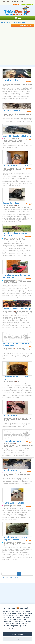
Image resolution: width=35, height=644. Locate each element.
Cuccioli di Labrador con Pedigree (17, 309)
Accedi (16, 5)
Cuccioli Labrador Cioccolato (15, 165)
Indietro (5, 574)
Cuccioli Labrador (10, 415)
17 (7, 577)
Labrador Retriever (11, 80)
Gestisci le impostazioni (17, 639)
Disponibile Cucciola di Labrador (17, 136)
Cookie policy (22, 629)
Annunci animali (6, 2)
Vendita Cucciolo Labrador (14, 503)
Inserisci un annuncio (20, 2)
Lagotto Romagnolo (12, 441)
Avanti (16, 577)
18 (11, 577)
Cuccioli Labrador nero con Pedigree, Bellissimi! (15, 538)
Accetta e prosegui (18, 634)
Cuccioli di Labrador (11, 110)
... (31, 574)
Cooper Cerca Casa (11, 203)
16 (3, 577)
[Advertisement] (17, 46)
